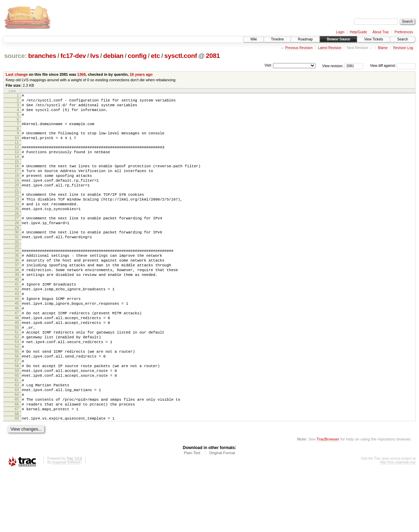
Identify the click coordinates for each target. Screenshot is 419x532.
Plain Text (192, 513)
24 (17, 222)
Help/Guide (358, 32)
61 (17, 433)
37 (17, 293)
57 (17, 409)
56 (17, 403)
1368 (81, 74)
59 (17, 421)
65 (17, 456)
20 (17, 201)
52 (17, 380)
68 (17, 473)
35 (17, 281)
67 (17, 468)
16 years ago (141, 74)
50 (17, 368)
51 (17, 374)
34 (17, 275)
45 (17, 339)
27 (17, 239)
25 (17, 228)
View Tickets (374, 39)
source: (15, 56)
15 (17, 173)
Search (403, 39)
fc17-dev (73, 56)
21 (17, 206)
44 (17, 334)
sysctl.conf (181, 56)
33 (17, 271)
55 (17, 398)
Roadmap (305, 39)
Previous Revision (299, 48)
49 (17, 363)
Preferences (404, 32)
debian (113, 56)
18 (17, 189)
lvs (94, 56)
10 (17, 145)
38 (17, 299)
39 (17, 304)
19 (17, 195)
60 (17, 427)
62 (17, 438)
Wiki (254, 39)
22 (17, 211)
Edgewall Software (66, 523)
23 (17, 217)
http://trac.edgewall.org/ (398, 523)
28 (17, 244)
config (137, 56)
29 (17, 250)
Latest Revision (330, 48)
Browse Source (338, 39)
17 (17, 183)
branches (42, 56)
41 (17, 316)
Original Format (222, 513)
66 (17, 462)
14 (17, 167)
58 (17, 415)
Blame (383, 48)
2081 (213, 56)
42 (17, 322)
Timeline (277, 39)
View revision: (333, 66)
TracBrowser (328, 500)
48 (17, 357)
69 (17, 478)
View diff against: (393, 66)
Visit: (268, 65)
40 (17, 310)
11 (17, 151)
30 (17, 255)
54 (17, 392)
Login (340, 32)
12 (17, 155)
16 (17, 177)
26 (17, 234)
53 (17, 386)
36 (17, 287)
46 (17, 345)
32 (17, 266)
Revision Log (403, 48)
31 (17, 261)
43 (17, 328)
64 (17, 450)
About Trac (381, 32)
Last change (17, 74)
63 (17, 444)
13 (17, 161)
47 (17, 351)
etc (155, 56)
